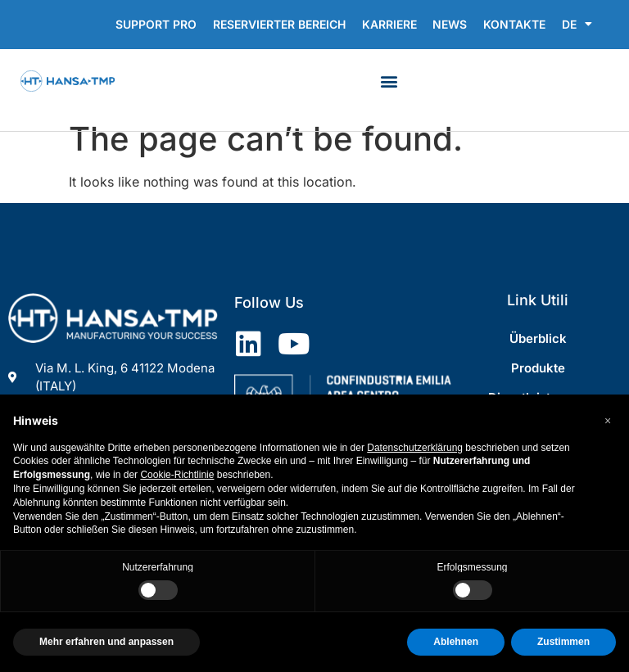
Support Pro (155, 24)
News (450, 24)
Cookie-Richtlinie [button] (177, 475)
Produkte (538, 368)
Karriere (389, 24)
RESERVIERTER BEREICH (278, 24)
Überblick (538, 338)
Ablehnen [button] (456, 642)
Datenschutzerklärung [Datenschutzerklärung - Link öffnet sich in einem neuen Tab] (415, 448)
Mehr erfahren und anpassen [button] (106, 642)
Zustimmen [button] (563, 642)
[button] (389, 81)
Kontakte (514, 24)
